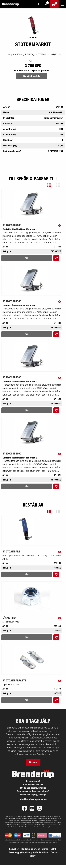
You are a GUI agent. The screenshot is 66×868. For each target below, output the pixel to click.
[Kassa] (54, 4)
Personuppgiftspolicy (20, 852)
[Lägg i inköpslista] (56, 258)
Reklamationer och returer (35, 849)
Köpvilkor (14, 849)
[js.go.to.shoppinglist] (46, 4)
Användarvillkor (41, 852)
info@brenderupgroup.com (33, 799)
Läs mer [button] (33, 762)
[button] (51, 185)
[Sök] (38, 4)
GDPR (53, 849)
